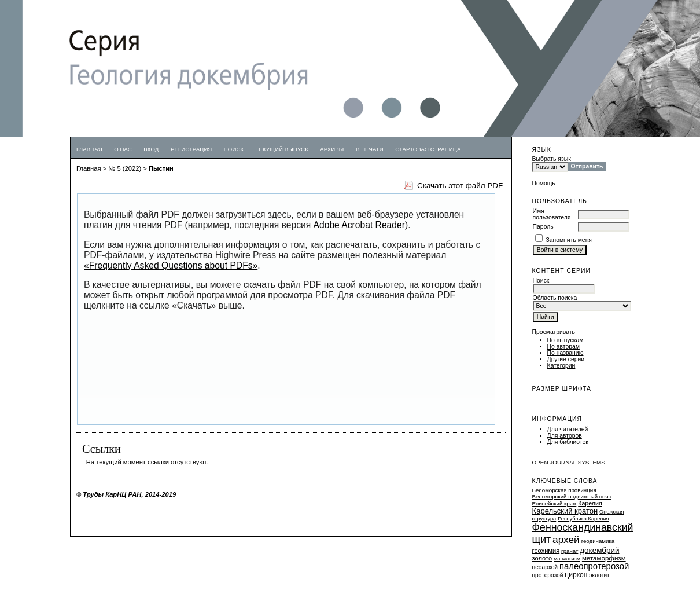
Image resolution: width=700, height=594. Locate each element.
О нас (123, 149)
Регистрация (191, 149)
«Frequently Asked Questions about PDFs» (171, 265)
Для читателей (568, 429)
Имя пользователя (552, 214)
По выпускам (565, 340)
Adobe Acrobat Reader (359, 225)
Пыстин (161, 168)
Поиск (234, 149)
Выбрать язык (552, 159)
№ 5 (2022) (125, 168)
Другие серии (566, 359)
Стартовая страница (428, 149)
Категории (561, 366)
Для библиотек (568, 442)
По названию (565, 353)
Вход (151, 149)
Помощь (544, 183)
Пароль (543, 227)
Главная (89, 149)
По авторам (563, 346)
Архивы (332, 149)
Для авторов (565, 436)
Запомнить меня (569, 240)
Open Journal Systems (569, 462)
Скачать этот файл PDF (460, 186)
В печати (370, 149)
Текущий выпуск (282, 149)
